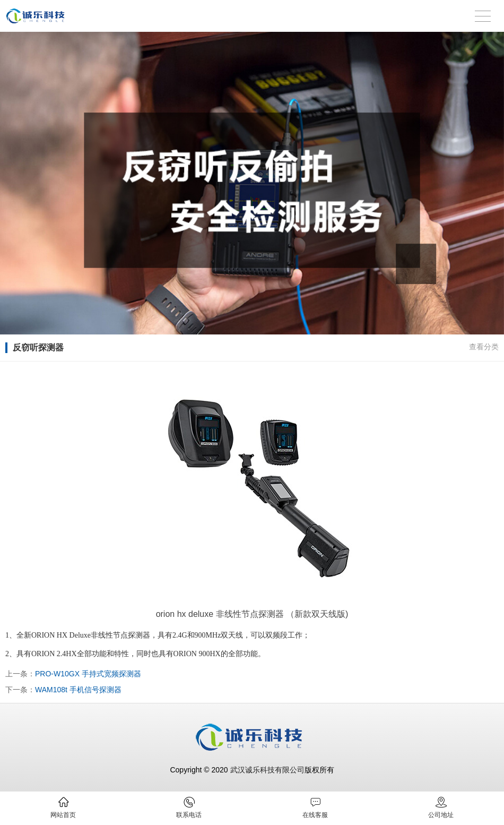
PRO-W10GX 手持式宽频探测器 (88, 674)
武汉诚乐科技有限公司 (267, 770)
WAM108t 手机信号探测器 (78, 690)
